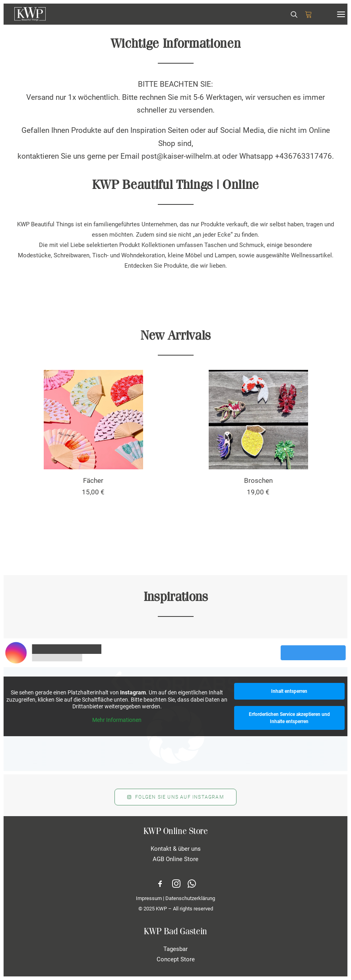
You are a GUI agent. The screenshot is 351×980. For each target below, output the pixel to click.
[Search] (291, 14)
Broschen (258, 480)
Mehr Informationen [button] (117, 719)
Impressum (149, 898)
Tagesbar (175, 949)
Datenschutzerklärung (190, 898)
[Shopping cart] (305, 14)
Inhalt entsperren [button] (289, 691)
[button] (341, 14)
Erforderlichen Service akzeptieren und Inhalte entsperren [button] (289, 718)
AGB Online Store (175, 859)
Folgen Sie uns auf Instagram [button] (175, 797)
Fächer (93, 480)
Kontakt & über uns (176, 849)
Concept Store (176, 959)
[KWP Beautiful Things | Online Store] (30, 14)
